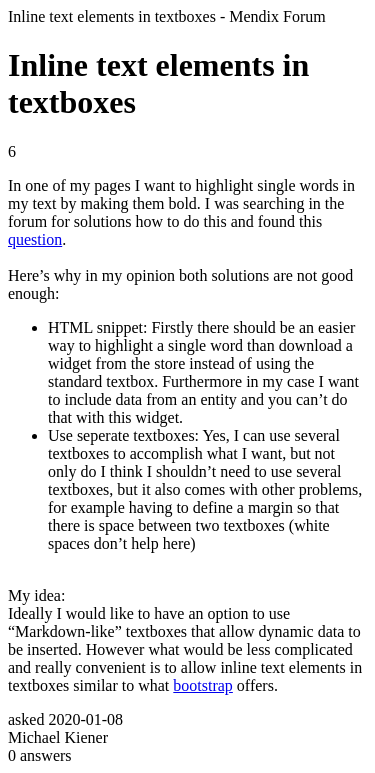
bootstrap (203, 685)
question (35, 239)
